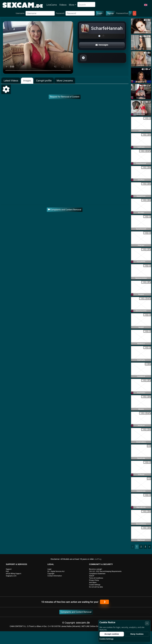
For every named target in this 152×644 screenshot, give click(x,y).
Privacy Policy (94, 580)
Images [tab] (27, 81)
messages (102, 45)
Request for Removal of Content (65, 97)
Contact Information (55, 576)
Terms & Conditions (96, 578)
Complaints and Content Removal (76, 612)
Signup (110, 13)
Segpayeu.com (11, 576)
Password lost (122, 13)
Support (9, 569)
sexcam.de (83, 623)
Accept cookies (112, 634)
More (72, 5)
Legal (49, 569)
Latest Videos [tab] (11, 81)
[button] (146, 5)
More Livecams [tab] (65, 81)
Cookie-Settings (95, 585)
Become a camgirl (96, 569)
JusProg (98, 559)
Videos (63, 5)
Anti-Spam (93, 583)
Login (100, 13)
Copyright (51, 574)
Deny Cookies (137, 634)
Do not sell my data (96, 587)
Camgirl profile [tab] (44, 81)
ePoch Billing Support (14, 574)
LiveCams (52, 5)
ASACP (92, 576)
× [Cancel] (147, 623)
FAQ (7, 571)
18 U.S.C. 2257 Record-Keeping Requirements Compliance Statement (105, 572)
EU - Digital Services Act (56, 571)
